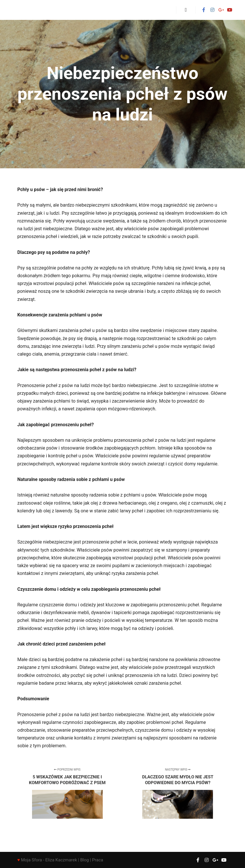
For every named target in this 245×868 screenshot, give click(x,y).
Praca (98, 860)
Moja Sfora (32, 860)
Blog (85, 860)
